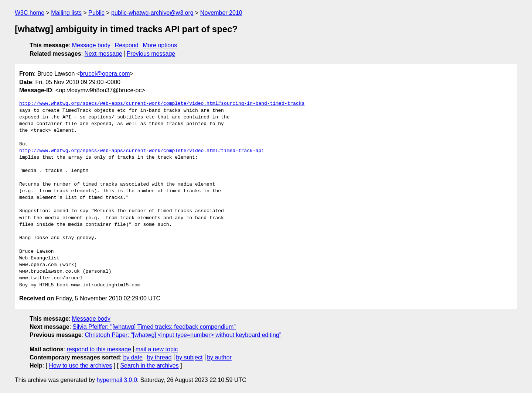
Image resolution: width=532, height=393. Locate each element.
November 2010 (221, 13)
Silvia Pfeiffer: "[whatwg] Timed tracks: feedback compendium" (154, 327)
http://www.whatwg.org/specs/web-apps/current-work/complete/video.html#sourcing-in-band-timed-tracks (162, 104)
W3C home (30, 13)
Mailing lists (66, 13)
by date (133, 357)
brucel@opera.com (105, 74)
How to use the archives (80, 366)
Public (96, 13)
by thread (159, 357)
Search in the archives (149, 366)
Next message (103, 54)
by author (219, 357)
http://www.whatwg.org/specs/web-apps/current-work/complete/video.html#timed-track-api (142, 151)
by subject (189, 357)
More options (160, 45)
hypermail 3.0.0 (117, 380)
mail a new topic (157, 349)
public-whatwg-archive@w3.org (152, 13)
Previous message (151, 54)
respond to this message (99, 349)
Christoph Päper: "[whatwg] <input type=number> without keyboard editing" (183, 335)
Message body (91, 45)
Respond (127, 45)
